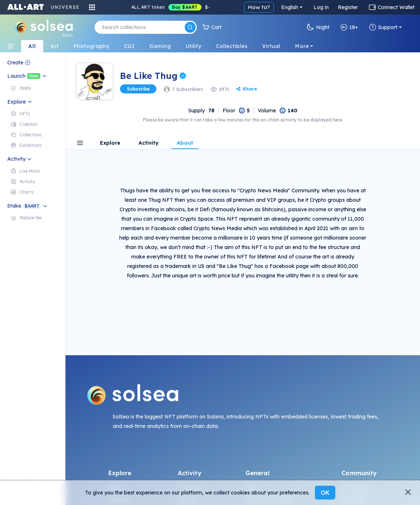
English (290, 7)
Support (383, 27)
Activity (149, 143)
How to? (259, 7)
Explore (110, 143)
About (185, 143)
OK (325, 493)
